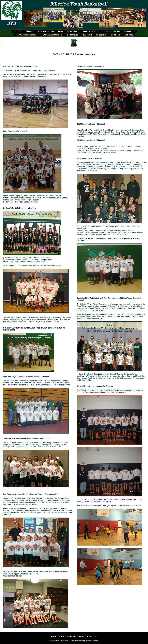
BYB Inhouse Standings (53, 35)
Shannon (30, 31)
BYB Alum (129, 35)
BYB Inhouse (73, 35)
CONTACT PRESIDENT (67, 637)
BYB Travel (87, 35)
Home (19, 31)
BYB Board (116, 35)
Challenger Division (112, 31)
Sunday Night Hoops (91, 31)
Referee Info (72, 31)
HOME (54, 637)
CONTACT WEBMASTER (88, 637)
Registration (101, 35)
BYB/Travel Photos (46, 31)
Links (61, 31)
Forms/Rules (130, 31)
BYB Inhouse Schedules (28, 35)
